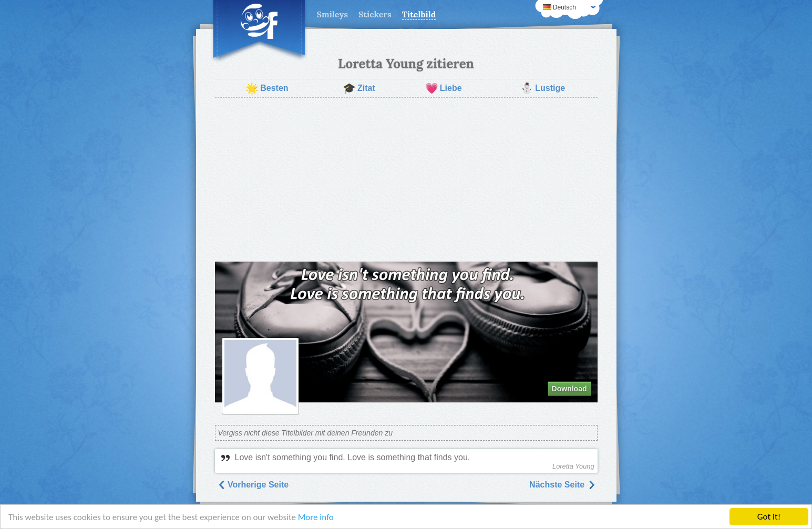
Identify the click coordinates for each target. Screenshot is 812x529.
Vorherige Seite (253, 485)
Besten (267, 88)
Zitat (359, 88)
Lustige (543, 88)
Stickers (375, 14)
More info (316, 517)
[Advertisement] (406, 180)
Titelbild (419, 14)
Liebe (444, 88)
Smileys (333, 14)
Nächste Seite (562, 485)
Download (569, 389)
